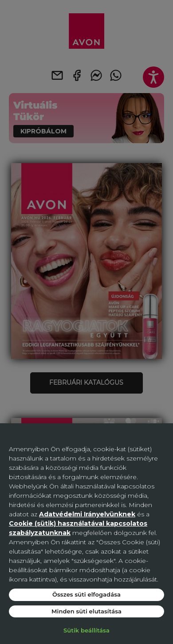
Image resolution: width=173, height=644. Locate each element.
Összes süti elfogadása (86, 594)
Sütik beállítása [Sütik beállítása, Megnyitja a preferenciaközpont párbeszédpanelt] (86, 630)
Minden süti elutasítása (86, 611)
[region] (86, 534)
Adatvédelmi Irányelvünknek (87, 514)
